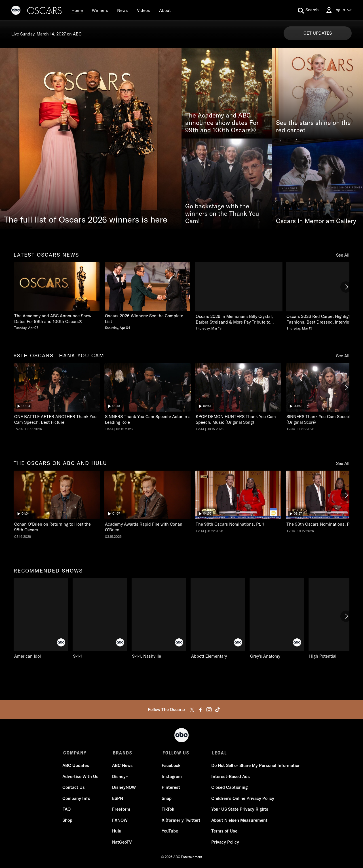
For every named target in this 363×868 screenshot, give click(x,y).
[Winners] (100, 10)
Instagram (171, 777)
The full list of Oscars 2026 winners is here (86, 219)
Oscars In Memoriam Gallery (316, 221)
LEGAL (218, 753)
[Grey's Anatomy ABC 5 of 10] (277, 619)
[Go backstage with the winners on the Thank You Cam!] (227, 184)
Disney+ (120, 777)
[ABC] (16, 11)
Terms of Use (223, 832)
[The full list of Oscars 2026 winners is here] (91, 139)
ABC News (123, 766)
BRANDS (122, 753)
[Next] (346, 287)
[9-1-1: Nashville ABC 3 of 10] (159, 619)
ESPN (118, 799)
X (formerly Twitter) (181, 821)
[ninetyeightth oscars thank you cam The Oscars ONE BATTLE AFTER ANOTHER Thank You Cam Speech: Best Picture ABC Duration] (57, 397)
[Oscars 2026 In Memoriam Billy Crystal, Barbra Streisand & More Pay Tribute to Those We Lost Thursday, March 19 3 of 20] (238, 296)
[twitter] (192, 710)
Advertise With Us (81, 777)
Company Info (77, 799)
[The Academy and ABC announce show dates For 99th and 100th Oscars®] (227, 93)
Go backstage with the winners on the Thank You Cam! (222, 214)
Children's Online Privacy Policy (242, 799)
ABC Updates (77, 766)
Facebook (171, 766)
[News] (123, 10)
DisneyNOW (124, 788)
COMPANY (75, 753)
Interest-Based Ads (230, 777)
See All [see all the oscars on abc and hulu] (343, 463)
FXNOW (120, 821)
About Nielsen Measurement (239, 821)
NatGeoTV (122, 843)
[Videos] (143, 10)
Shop (68, 821)
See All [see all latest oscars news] (343, 255)
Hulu (117, 832)
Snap (166, 799)
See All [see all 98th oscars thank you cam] (343, 356)
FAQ (67, 810)
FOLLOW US (175, 753)
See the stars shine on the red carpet (313, 127)
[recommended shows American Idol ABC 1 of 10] (41, 619)
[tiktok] (218, 710)
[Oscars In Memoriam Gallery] (318, 184)
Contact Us (74, 788)
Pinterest (171, 788)
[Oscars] (45, 11)
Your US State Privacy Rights (239, 810)
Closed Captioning (229, 788)
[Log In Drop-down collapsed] (339, 10)
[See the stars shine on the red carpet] (318, 93)
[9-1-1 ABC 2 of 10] (100, 619)
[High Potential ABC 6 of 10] (336, 619)
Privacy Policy (224, 843)
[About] (165, 10)
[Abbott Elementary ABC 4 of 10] (218, 619)
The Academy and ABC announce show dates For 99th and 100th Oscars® (222, 123)
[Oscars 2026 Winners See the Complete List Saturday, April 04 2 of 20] (147, 296)
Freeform (121, 810)
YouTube (170, 832)
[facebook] (201, 710)
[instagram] (209, 710)
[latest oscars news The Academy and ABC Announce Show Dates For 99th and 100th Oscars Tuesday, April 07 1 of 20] (57, 296)
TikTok (168, 810)
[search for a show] (308, 10)
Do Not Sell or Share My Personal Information (255, 766)
